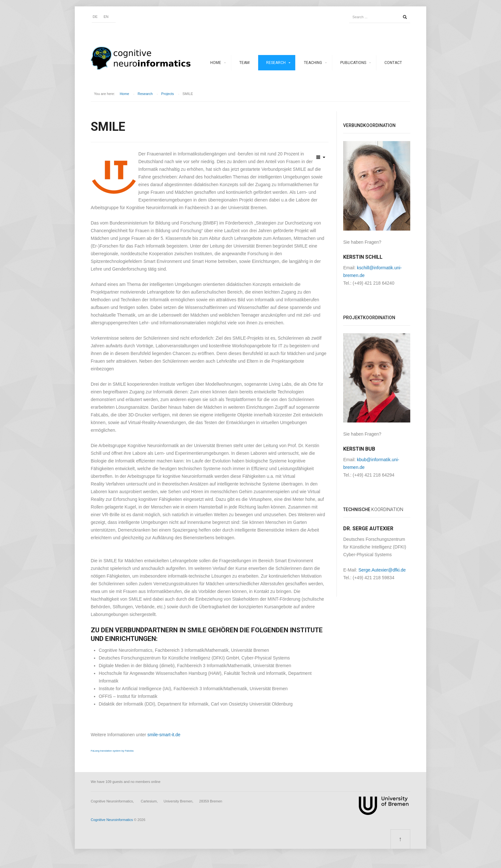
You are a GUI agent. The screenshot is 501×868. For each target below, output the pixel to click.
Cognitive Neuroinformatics (112, 820)
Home (216, 63)
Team (244, 63)
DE (95, 17)
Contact (393, 63)
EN (106, 17)
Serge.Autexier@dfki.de (382, 570)
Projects (168, 94)
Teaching (313, 63)
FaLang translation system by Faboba (112, 751)
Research (276, 63)
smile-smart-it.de (164, 735)
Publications (353, 63)
